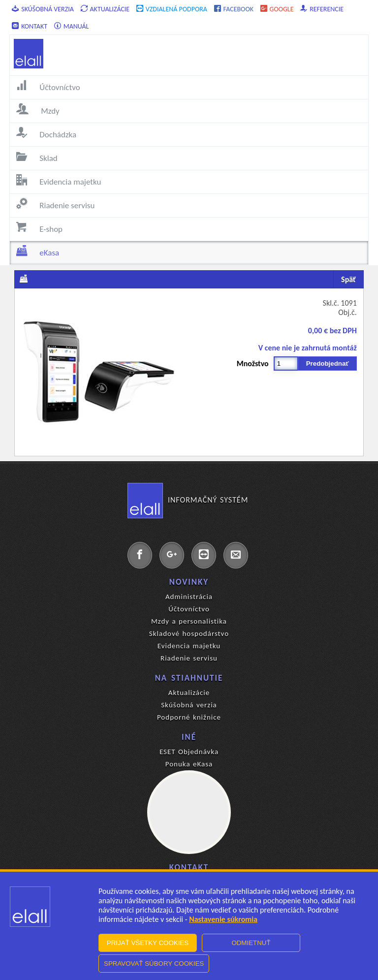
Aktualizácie (105, 9)
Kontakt (30, 26)
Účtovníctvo (189, 609)
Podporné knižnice (189, 717)
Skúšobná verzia (43, 9)
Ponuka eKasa (189, 764)
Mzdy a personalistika (189, 621)
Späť (348, 279)
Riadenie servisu (189, 658)
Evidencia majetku (189, 646)
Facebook (234, 9)
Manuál (72, 26)
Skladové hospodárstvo (189, 633)
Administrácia (189, 597)
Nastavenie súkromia (223, 919)
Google (277, 9)
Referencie (322, 9)
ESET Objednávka (189, 752)
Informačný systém (188, 500)
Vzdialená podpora (172, 9)
